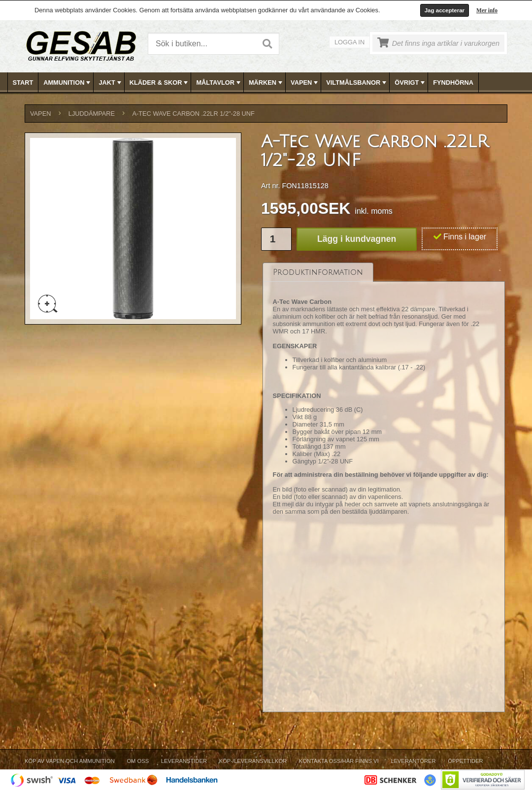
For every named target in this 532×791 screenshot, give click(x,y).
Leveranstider (184, 761)
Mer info (487, 10)
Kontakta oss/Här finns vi (339, 761)
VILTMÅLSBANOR (357, 83)
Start (23, 82)
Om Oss (138, 761)
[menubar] (266, 82)
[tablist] (384, 488)
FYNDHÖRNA (453, 82)
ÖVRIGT (411, 83)
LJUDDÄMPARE (92, 114)
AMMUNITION (68, 83)
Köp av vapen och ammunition (70, 761)
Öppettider (465, 761)
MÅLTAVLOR (219, 83)
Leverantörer (413, 761)
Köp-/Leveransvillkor (253, 761)
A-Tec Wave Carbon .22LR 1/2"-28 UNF (193, 114)
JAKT (111, 83)
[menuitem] (23, 82)
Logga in (349, 42)
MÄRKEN (266, 83)
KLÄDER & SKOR (160, 83)
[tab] (318, 272)
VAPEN (305, 83)
